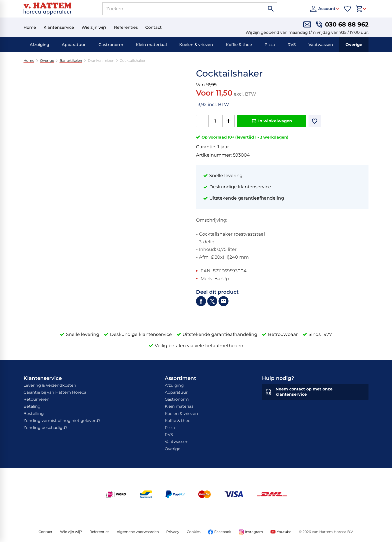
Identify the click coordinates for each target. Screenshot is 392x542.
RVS (292, 45)
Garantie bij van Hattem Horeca (55, 392)
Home (29, 61)
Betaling (32, 406)
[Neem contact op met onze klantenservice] (315, 392)
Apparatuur (74, 45)
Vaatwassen (321, 45)
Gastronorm (111, 45)
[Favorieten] (347, 9)
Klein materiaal (151, 45)
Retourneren (36, 399)
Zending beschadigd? (45, 428)
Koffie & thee (239, 45)
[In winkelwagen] (272, 121)
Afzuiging (39, 45)
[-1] (202, 121)
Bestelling (34, 414)
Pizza (270, 45)
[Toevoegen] (315, 121)
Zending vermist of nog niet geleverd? (62, 421)
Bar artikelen (71, 61)
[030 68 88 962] (342, 24)
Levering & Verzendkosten (50, 385)
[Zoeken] (178, 9)
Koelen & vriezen (196, 45)
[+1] (228, 121)
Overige (354, 45)
